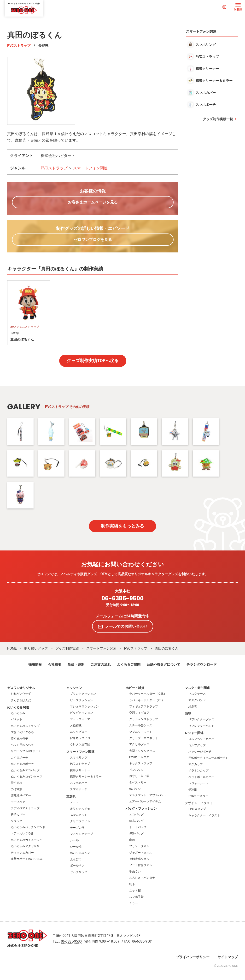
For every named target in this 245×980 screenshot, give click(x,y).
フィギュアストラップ (144, 706)
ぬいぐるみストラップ (25, 726)
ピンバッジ (136, 770)
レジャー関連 (194, 733)
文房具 (71, 796)
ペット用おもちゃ (22, 745)
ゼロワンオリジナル (21, 688)
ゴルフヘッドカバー (201, 739)
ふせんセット (79, 815)
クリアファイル (80, 821)
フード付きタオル (141, 865)
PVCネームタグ (139, 757)
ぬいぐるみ (18, 713)
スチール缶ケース (141, 725)
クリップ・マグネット (144, 738)
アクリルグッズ (139, 744)
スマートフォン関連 (90, 168)
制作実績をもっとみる (122, 526)
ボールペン (77, 866)
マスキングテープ (82, 834)
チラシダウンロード (202, 664)
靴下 (132, 884)
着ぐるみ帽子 (19, 739)
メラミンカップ (198, 771)
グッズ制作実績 (67, 648)
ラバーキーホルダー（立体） (148, 694)
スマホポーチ (79, 789)
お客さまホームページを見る (93, 202)
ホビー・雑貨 (135, 688)
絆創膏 (193, 706)
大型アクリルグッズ (142, 751)
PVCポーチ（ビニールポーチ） (208, 758)
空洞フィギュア (139, 713)
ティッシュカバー (22, 853)
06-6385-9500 (122, 599)
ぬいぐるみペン (80, 853)
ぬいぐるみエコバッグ (25, 770)
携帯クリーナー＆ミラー (86, 777)
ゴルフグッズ (197, 745)
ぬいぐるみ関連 (18, 707)
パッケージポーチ (200, 752)
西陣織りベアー (21, 795)
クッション (74, 688)
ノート (74, 802)
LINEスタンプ (197, 809)
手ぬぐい (135, 872)
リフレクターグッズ (201, 719)
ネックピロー (79, 732)
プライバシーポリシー (193, 957)
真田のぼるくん (167, 648)
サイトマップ (228, 957)
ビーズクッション (82, 700)
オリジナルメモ (80, 809)
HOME (12, 648)
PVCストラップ (19, 46)
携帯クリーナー (80, 770)
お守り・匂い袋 (139, 776)
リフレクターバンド (201, 726)
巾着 (132, 840)
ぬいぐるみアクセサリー (27, 846)
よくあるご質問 (129, 664)
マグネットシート (141, 732)
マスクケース (197, 694)
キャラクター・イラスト (204, 815)
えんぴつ (76, 859)
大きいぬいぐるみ (22, 732)
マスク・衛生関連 (197, 688)
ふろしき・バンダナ (142, 878)
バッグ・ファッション (141, 809)
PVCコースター (198, 796)
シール (74, 840)
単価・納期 (76, 664)
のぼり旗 (17, 789)
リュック (17, 821)
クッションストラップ (144, 719)
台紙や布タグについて (163, 664)
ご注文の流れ (101, 664)
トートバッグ (138, 827)
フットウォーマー (82, 719)
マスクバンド (197, 700)
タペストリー (138, 783)
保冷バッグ (136, 833)
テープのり (77, 828)
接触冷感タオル (139, 859)
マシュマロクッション (84, 706)
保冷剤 (193, 789)
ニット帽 (135, 890)
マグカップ (196, 764)
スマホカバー (79, 783)
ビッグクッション (82, 713)
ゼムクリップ (79, 872)
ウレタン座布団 (80, 744)
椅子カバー (18, 814)
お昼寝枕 (76, 725)
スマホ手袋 (136, 897)
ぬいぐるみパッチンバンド (28, 827)
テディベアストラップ (25, 808)
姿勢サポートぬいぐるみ (27, 859)
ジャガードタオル (141, 853)
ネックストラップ (141, 763)
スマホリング (79, 758)
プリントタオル (139, 846)
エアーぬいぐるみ (22, 833)
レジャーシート (198, 783)
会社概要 (55, 664)
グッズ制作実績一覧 (218, 119)
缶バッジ (135, 789)
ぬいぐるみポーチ (22, 764)
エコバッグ (136, 814)
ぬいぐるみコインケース (27, 777)
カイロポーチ (19, 758)
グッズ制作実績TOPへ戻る (93, 361)
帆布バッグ (136, 821)
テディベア (18, 802)
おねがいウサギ (21, 694)
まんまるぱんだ (21, 700)
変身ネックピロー (82, 738)
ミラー (134, 903)
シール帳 (76, 847)
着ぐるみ (17, 783)
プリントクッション (83, 694)
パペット (17, 719)
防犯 (188, 714)
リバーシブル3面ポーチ (26, 751)
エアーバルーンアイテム (145, 801)
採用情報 (35, 664)
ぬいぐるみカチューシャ (27, 840)
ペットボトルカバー (201, 777)
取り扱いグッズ (36, 648)
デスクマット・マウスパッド (148, 795)
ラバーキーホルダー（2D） (147, 700)
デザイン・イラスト (199, 803)
